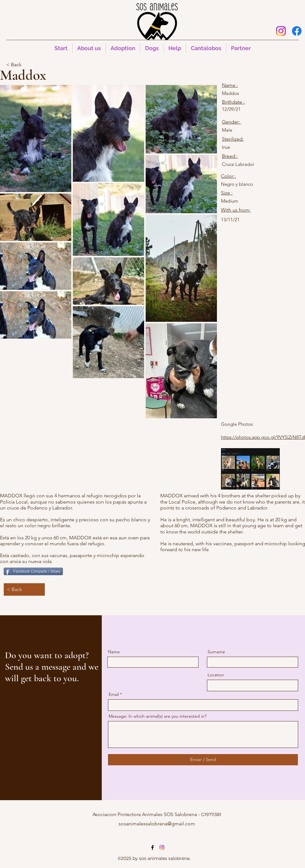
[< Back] (27, 65)
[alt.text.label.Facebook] (297, 31)
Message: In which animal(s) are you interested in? (157, 716)
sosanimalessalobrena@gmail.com (157, 824)
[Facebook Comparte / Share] (33, 571)
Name (114, 652)
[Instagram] (281, 31)
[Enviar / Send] (203, 760)
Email (114, 694)
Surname (216, 652)
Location (216, 675)
